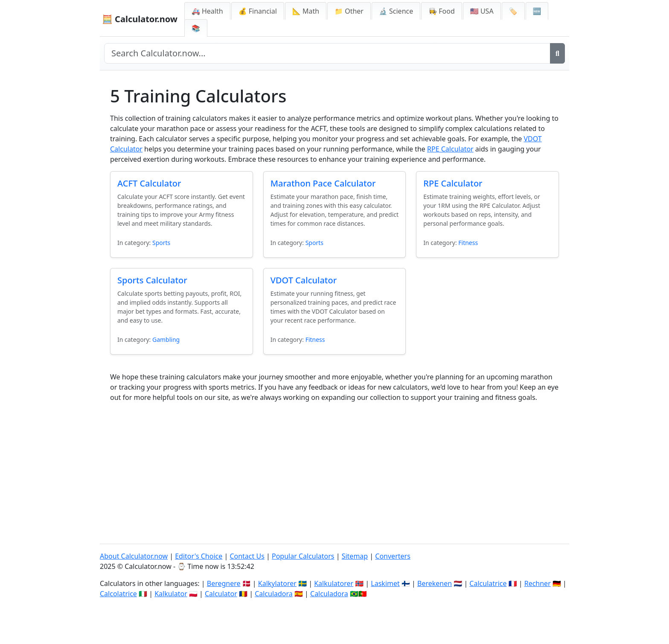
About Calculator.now (134, 556)
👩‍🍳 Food (442, 11)
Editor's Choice (199, 556)
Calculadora (274, 594)
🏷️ (513, 11)
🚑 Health (207, 11)
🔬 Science (396, 11)
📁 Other (349, 11)
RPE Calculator (450, 149)
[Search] (557, 53)
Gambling (166, 339)
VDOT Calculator (304, 280)
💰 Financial (258, 11)
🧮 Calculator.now (140, 19)
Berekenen (435, 583)
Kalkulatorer (334, 583)
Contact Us (247, 556)
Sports (161, 243)
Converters (393, 556)
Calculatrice (488, 583)
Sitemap (355, 556)
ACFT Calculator (149, 183)
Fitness (468, 243)
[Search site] (327, 53)
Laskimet (385, 583)
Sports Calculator (152, 280)
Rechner (538, 583)
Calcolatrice (118, 594)
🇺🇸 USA (482, 11)
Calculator (221, 594)
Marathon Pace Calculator (323, 183)
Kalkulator (171, 594)
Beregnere (224, 583)
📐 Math (306, 11)
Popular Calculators (303, 556)
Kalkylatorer (277, 583)
